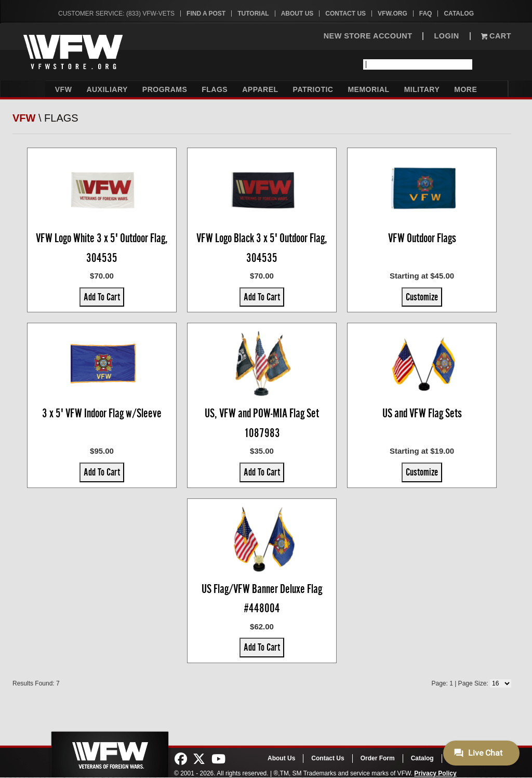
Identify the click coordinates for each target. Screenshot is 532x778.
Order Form (378, 758)
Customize (422, 297)
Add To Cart (102, 297)
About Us (297, 14)
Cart (496, 36)
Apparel (260, 89)
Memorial (368, 89)
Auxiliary (107, 89)
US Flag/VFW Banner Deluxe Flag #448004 (262, 599)
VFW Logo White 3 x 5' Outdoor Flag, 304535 (102, 248)
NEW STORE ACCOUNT (368, 36)
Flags (215, 89)
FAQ (426, 14)
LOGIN (446, 36)
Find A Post (206, 14)
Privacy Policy (435, 773)
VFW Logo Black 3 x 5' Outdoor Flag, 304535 (262, 248)
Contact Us (345, 14)
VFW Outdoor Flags (422, 238)
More (465, 89)
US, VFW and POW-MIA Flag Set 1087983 (262, 423)
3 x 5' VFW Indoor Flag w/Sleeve (102, 413)
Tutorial (253, 14)
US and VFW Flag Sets (422, 413)
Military (422, 89)
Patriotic (313, 89)
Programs (165, 89)
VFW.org (393, 14)
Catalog (459, 14)
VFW (64, 89)
